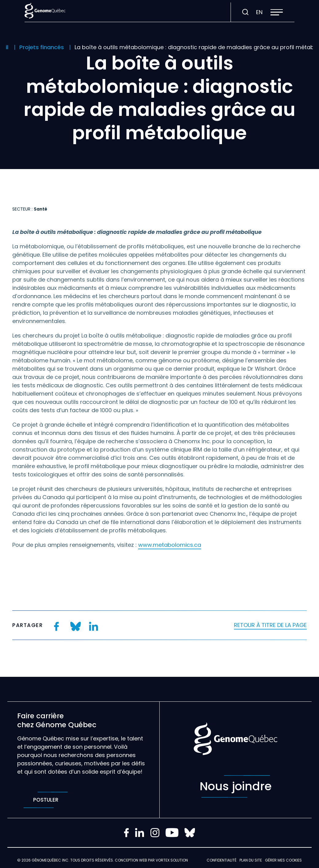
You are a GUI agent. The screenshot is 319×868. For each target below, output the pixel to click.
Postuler (46, 800)
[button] (277, 12)
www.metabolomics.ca (170, 545)
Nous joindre (236, 786)
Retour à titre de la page (270, 625)
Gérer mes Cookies (283, 860)
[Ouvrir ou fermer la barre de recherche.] (245, 12)
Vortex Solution (172, 860)
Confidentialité (222, 860)
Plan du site (251, 860)
